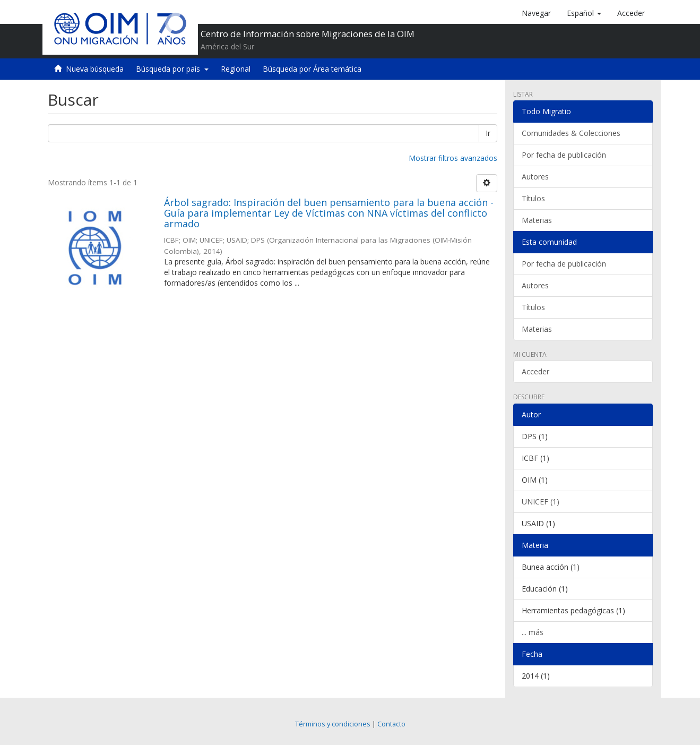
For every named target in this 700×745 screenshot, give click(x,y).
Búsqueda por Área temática (312, 69)
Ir (488, 133)
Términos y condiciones (333, 724)
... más (533, 632)
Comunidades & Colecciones (571, 133)
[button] (584, 13)
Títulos (533, 198)
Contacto (391, 724)
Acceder (535, 371)
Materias (537, 220)
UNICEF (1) (541, 502)
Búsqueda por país (172, 69)
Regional (236, 69)
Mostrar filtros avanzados (453, 158)
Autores (535, 177)
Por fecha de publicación (564, 155)
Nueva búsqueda (95, 69)
